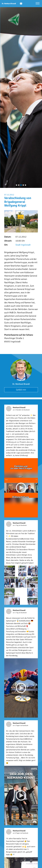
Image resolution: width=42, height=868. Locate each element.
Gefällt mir (21, 390)
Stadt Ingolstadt (23, 245)
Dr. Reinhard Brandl (21, 384)
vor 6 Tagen (17, 833)
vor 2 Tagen (17, 726)
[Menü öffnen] (38, 4)
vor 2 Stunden (17, 410)
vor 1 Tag (16, 525)
